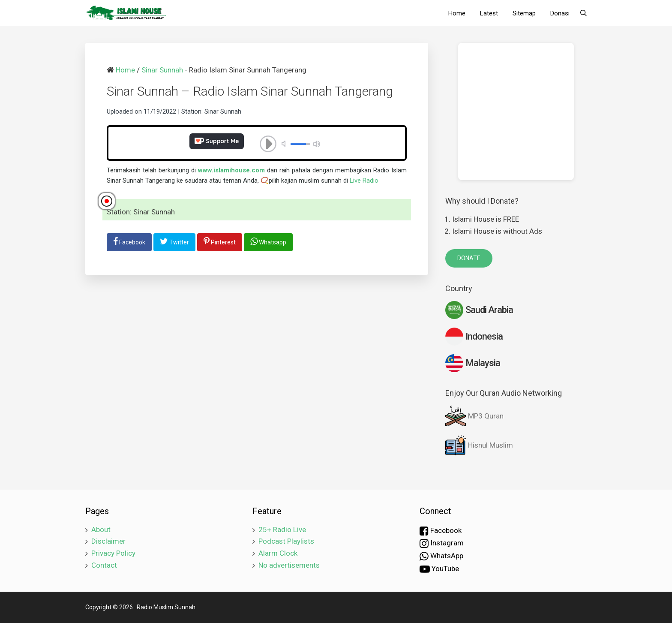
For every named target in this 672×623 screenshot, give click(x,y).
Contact (104, 565)
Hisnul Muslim (479, 445)
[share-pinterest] (220, 242)
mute (285, 144)
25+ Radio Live (282, 530)
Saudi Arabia (479, 310)
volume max (317, 144)
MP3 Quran (474, 416)
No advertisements (289, 565)
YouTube (439, 569)
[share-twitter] (174, 242)
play (268, 144)
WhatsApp (441, 556)
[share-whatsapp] (268, 242)
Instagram (442, 543)
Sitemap (524, 13)
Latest (489, 13)
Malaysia (473, 363)
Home (457, 13)
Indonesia (474, 337)
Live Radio (364, 181)
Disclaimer (108, 541)
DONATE (469, 258)
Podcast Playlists (286, 541)
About (101, 530)
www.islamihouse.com (231, 170)
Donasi (560, 13)
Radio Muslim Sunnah (166, 607)
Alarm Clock (278, 553)
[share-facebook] (129, 242)
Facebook (441, 531)
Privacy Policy (113, 553)
